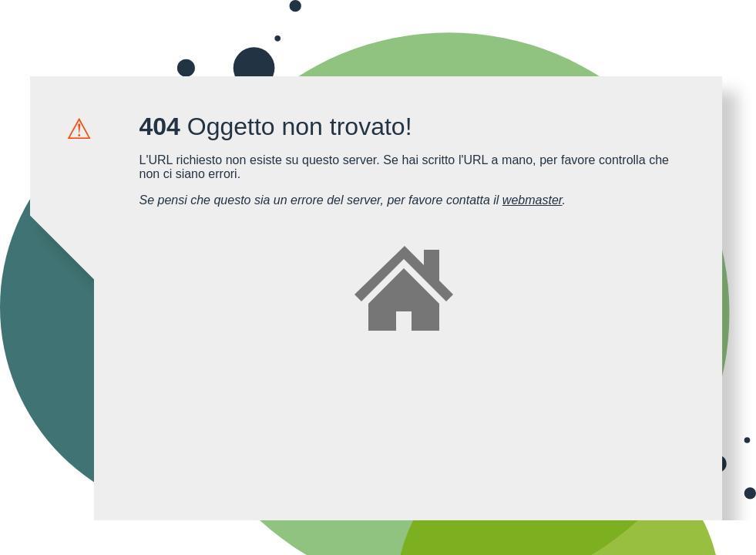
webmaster (533, 200)
